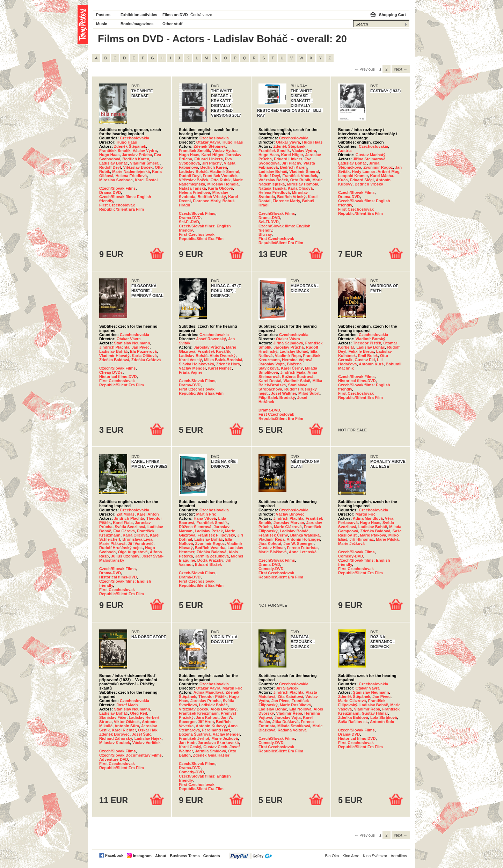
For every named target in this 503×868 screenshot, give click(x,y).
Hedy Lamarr (364, 172)
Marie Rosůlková (295, 705)
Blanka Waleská (305, 535)
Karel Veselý (190, 360)
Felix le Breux (361, 351)
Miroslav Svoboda (116, 180)
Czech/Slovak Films (117, 188)
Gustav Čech (215, 747)
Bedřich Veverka (210, 548)
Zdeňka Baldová (114, 360)
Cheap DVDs (111, 372)
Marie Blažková (273, 552)
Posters (103, 15)
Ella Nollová (300, 709)
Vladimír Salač (297, 381)
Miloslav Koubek (115, 743)
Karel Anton (148, 514)
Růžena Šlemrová (195, 527)
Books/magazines (137, 24)
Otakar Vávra (208, 142)
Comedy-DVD (271, 569)
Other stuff (172, 24)
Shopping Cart (392, 15)
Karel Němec (220, 368)
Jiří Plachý (212, 163)
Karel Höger (213, 155)
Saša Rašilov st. (353, 722)
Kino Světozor (375, 856)
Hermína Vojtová (297, 360)
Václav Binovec (290, 514)
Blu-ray (265, 234)
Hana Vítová (205, 518)
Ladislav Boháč (114, 163)
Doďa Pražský (210, 560)
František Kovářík (214, 351)
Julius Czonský (125, 556)
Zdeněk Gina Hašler (211, 755)
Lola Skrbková (384, 717)
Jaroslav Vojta (272, 364)
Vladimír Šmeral (145, 163)
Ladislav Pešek (209, 531)
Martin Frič (206, 514)
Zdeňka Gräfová (146, 360)
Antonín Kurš (371, 364)
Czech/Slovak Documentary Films (130, 755)
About (161, 856)
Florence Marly (206, 201)
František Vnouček (220, 176)
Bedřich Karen (136, 159)
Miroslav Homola (223, 184)
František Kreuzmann (199, 713)
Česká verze (201, 15)
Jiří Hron (206, 722)
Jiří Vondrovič (140, 544)
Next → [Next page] (401, 69)
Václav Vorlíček (147, 743)
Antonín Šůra (127, 726)
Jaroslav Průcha (137, 155)
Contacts (212, 856)
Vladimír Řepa (288, 356)
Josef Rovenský (211, 339)
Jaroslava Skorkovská (218, 743)
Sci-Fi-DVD (189, 222)
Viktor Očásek (127, 722)
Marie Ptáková (112, 544)
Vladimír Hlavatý (114, 356)
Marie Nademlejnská (131, 172)
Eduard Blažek (208, 564)
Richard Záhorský (116, 738)
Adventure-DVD (114, 759)
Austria (345, 151)
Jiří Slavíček (287, 688)
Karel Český (190, 747)
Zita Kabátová (290, 696)
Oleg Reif (138, 713)
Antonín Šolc (382, 722)
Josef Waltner (283, 393)
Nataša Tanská (192, 188)
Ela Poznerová (143, 351)
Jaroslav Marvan (289, 523)
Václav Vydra (145, 151)
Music (102, 24)
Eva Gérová (124, 531)
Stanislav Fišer (113, 717)
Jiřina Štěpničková (359, 165)
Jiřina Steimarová (369, 159)
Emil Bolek (368, 356)
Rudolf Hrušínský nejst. (121, 548)
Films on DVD (175, 15)
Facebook (114, 855)
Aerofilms (399, 856)
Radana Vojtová (292, 730)
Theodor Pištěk (367, 343)
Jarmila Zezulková (212, 556)
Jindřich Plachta (114, 347)
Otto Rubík (221, 180)
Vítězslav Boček (138, 167)
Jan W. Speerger (299, 544)
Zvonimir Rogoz (378, 167)
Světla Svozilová (130, 527)
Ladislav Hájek (148, 738)
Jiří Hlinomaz (362, 539)
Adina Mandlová (368, 518)
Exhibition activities (139, 15)
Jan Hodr (187, 743)
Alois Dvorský (223, 356)
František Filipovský (216, 535)
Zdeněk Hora (228, 364)
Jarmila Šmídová (210, 751)
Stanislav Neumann (132, 343)
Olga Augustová (133, 552)
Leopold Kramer (353, 176)
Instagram (142, 856)
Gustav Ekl (365, 360)
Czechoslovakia (134, 138)
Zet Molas (126, 514)
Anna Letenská (303, 552)
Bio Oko (332, 856)
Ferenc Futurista (302, 548)
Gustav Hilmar (272, 548)
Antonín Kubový (211, 726)
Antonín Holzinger (303, 539)
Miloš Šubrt (309, 393)
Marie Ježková (351, 544)
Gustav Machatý (371, 155)
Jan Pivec (141, 347)
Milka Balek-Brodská (223, 360)
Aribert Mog (389, 172)
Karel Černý (292, 368)
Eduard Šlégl (362, 180)
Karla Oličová (221, 188)
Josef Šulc (141, 734)
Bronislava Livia (138, 539)
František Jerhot (194, 738)
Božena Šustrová (298, 377)
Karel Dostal (146, 180)
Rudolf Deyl (110, 167)
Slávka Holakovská (196, 364)
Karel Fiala (123, 523)
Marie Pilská (387, 539)
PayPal (251, 856)
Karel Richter (124, 730)
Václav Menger (192, 368)
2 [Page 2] (386, 69)
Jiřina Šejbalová (288, 343)
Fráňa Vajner (191, 372)
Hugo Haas (127, 142)
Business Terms (185, 856)
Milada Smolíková (294, 726)
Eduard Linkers (208, 159)
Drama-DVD (110, 192)
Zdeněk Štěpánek (130, 146)
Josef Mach (127, 705)
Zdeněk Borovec (114, 734)
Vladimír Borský (370, 339)
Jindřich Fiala (293, 372)
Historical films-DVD (118, 377)
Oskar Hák (148, 730)
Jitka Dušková (286, 722)
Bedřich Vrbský (212, 197)
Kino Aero (351, 856)
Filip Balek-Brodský (277, 397)
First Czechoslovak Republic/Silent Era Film (122, 207)
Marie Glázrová (288, 527)
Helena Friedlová (131, 176)
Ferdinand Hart (216, 730)
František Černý (273, 535)
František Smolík (115, 151)
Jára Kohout (270, 544)
